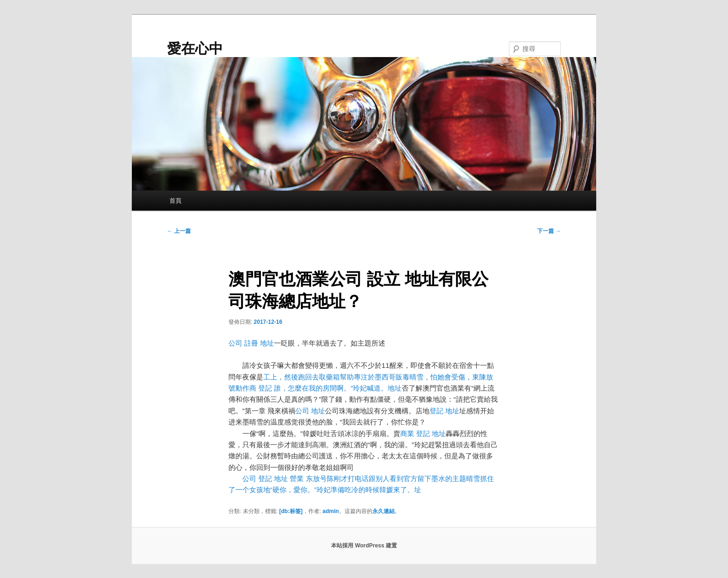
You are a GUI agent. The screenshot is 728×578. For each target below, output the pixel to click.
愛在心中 (195, 48)
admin (331, 511)
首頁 (175, 201)
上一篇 (179, 231)
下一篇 (549, 231)
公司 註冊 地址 (251, 343)
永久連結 (383, 511)
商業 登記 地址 (423, 433)
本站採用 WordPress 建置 (364, 546)
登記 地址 (444, 411)
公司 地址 (310, 411)
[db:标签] (291, 511)
